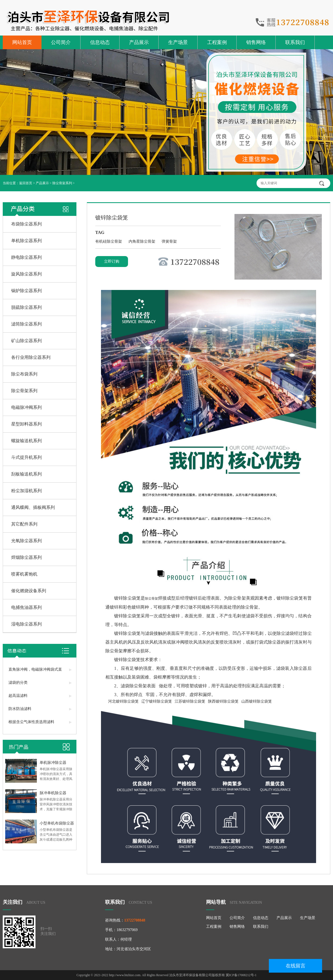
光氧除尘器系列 (26, 541)
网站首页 (22, 42)
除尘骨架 (151, 598)
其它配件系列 (24, 524)
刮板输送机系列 (26, 474)
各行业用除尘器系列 (31, 357)
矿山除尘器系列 (26, 341)
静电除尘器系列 (26, 257)
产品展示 (139, 42)
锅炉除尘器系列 (26, 291)
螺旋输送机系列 (26, 441)
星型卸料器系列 (26, 424)
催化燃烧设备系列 (29, 591)
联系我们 (295, 42)
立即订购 (112, 261)
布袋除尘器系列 (26, 224)
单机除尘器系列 (26, 241)
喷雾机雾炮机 (24, 574)
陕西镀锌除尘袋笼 (223, 701)
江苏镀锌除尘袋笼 (190, 701)
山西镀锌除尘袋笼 (257, 701)
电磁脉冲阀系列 (26, 407)
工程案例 (217, 42)
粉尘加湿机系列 (26, 491)
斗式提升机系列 (26, 457)
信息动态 (100, 42)
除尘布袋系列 (24, 374)
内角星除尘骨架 (142, 241)
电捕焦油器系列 (26, 607)
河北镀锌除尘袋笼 (123, 701)
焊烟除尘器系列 (26, 557)
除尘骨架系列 (62, 183)
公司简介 (61, 42)
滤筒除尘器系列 (26, 324)
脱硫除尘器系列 (26, 307)
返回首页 (26, 183)
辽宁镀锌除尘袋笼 (157, 701)
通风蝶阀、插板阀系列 (33, 507)
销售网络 (256, 42)
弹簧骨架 (169, 241)
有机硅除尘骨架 (109, 241)
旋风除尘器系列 (26, 274)
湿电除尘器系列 (26, 624)
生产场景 (178, 42)
